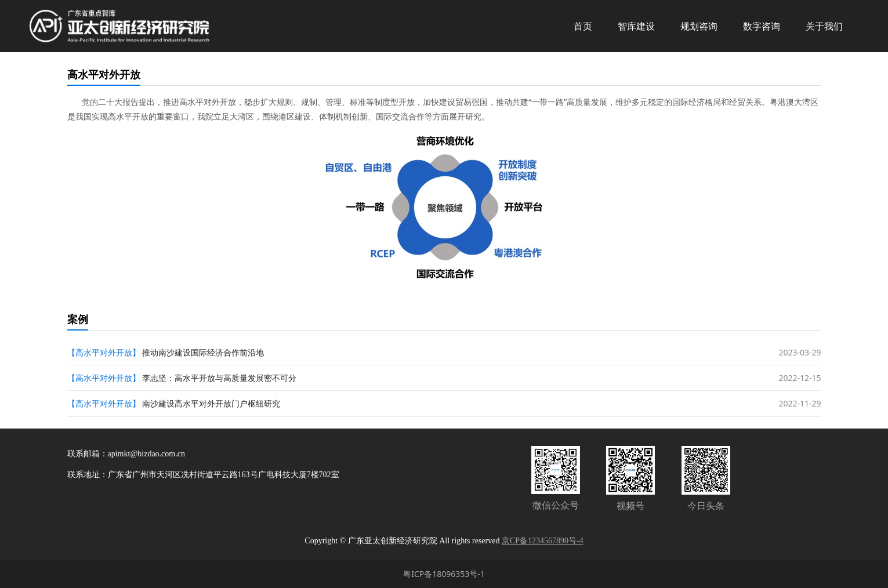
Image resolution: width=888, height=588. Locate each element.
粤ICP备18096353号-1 (444, 574)
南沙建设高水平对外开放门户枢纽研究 (211, 403)
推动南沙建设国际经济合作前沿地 (203, 352)
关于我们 (824, 26)
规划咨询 (699, 26)
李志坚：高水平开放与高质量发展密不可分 (219, 378)
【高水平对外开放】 (104, 352)
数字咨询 (762, 26)
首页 (583, 26)
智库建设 (636, 26)
